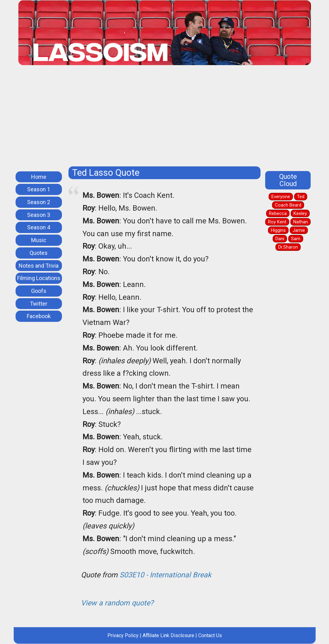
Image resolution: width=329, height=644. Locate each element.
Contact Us (210, 635)
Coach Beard (288, 205)
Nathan (301, 222)
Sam (296, 239)
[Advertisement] (165, 118)
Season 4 (39, 227)
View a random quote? (117, 603)
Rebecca (278, 213)
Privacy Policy (123, 635)
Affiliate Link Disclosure (168, 635)
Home (39, 177)
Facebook (39, 316)
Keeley (300, 213)
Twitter (39, 304)
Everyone (281, 197)
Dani (280, 239)
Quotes (39, 253)
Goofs (39, 291)
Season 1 (39, 189)
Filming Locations (39, 278)
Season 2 (39, 202)
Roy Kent (277, 222)
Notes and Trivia (39, 266)
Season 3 (39, 215)
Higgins (278, 230)
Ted (301, 197)
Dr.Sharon (288, 247)
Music (39, 240)
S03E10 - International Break (165, 575)
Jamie (299, 230)
